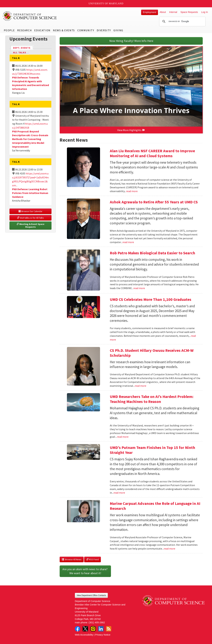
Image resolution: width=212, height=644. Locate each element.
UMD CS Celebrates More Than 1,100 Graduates (151, 299)
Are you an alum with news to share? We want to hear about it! (85, 571)
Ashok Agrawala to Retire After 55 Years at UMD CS (154, 202)
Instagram (93, 629)
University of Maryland (106, 4)
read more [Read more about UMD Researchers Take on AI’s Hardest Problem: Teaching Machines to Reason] (123, 437)
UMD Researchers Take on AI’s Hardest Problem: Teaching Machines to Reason (152, 399)
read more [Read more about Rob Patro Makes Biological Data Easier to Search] (139, 288)
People (9, 30)
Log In (205, 12)
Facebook (78, 629)
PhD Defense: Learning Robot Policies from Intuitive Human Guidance (30, 193)
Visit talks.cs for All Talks (30, 218)
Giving (118, 30)
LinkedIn (101, 629)
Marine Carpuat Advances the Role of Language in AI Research (155, 506)
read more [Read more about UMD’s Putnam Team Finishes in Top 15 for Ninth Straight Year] (119, 493)
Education (42, 30)
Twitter (85, 629)
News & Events (64, 30)
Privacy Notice (103, 635)
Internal (173, 12)
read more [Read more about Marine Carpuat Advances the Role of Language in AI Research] (169, 549)
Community (86, 30)
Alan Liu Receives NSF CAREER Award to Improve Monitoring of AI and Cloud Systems (152, 153)
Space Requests (189, 12)
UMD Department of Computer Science (30, 16)
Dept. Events (23, 48)
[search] (182, 22)
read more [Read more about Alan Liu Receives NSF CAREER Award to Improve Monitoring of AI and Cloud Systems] (132, 191)
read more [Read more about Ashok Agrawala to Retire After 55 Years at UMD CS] (128, 242)
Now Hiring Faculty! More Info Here (131, 41)
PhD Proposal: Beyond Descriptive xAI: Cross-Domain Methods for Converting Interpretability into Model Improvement (30, 139)
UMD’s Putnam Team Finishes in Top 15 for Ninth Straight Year (152, 450)
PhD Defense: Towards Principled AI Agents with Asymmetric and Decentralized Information (30, 83)
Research (25, 30)
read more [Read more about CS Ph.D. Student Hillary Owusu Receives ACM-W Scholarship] (140, 386)
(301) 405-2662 (97, 622)
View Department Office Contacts (91, 595)
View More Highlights (131, 130)
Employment (150, 12)
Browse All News (72, 559)
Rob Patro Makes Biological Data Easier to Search (152, 253)
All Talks (20, 52)
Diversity (104, 30)
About (163, 12)
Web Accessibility (84, 635)
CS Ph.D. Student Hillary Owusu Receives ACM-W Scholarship (152, 353)
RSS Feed (93, 559)
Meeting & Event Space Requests (31, 226)
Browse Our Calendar (30, 211)
